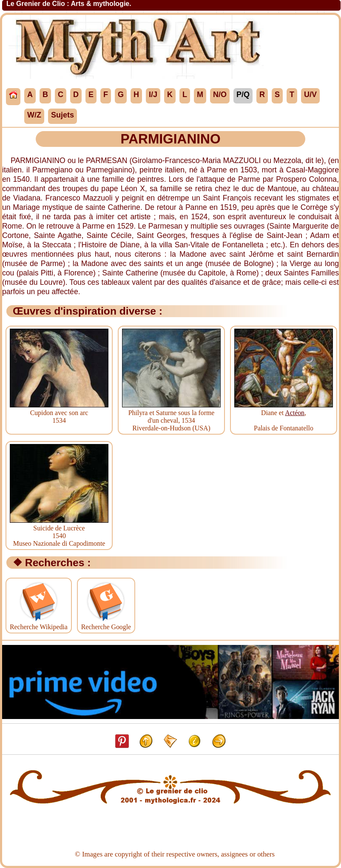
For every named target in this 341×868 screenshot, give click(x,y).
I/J (153, 95)
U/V (310, 95)
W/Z (34, 115)
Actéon (295, 413)
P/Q (243, 95)
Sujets (63, 115)
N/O (220, 95)
